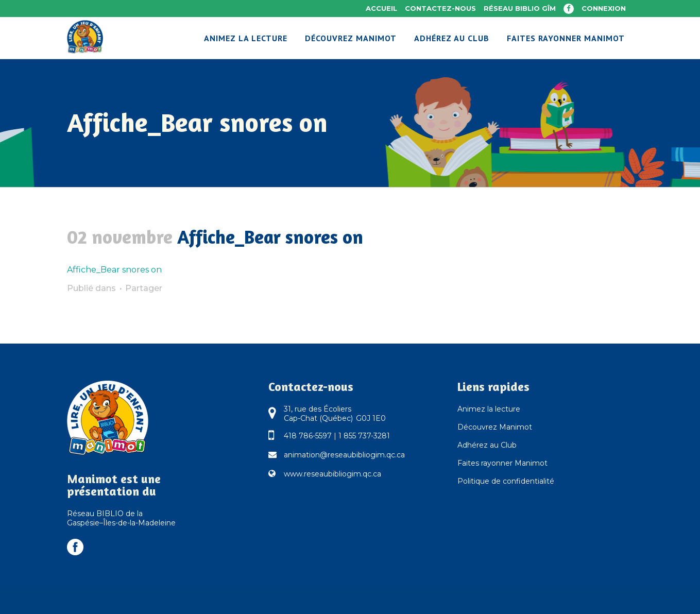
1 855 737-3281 (364, 436)
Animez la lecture (489, 409)
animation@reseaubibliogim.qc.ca (344, 455)
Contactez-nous (440, 8)
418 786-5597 (308, 436)
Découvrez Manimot (495, 427)
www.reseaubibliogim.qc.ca (332, 474)
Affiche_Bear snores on (114, 270)
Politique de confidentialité (506, 481)
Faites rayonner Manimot (502, 463)
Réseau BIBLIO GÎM (520, 8)
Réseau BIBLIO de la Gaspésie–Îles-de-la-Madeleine (121, 518)
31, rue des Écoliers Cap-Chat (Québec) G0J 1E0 (335, 414)
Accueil (381, 8)
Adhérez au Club (487, 445)
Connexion (604, 8)
